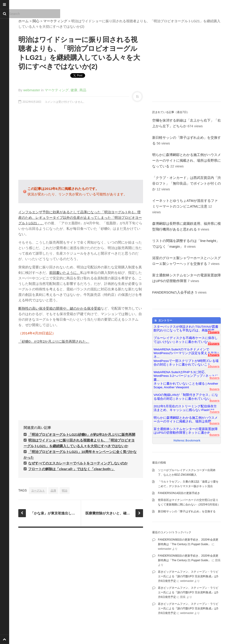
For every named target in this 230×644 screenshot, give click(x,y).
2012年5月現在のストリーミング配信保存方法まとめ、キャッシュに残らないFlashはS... (185, 408)
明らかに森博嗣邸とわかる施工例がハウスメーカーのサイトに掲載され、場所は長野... (186, 420)
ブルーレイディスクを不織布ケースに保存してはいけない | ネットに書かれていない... (186, 340)
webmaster (32, 90)
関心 (36, 21)
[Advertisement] (81, 144)
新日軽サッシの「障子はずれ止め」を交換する (187, 511)
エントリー (163, 321)
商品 (83, 90)
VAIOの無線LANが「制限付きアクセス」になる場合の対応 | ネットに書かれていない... (186, 397)
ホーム (23, 21)
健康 (74, 90)
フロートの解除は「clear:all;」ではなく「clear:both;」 (72, 469)
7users (214, 412)
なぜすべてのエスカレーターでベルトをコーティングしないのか (78, 463)
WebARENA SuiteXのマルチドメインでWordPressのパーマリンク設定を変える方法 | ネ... (186, 351)
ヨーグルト (38, 491)
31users (214, 344)
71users (214, 332)
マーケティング (55, 21)
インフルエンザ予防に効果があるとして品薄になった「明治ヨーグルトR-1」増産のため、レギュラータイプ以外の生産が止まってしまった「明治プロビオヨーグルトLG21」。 (80, 218)
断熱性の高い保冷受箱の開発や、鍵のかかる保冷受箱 (60, 308)
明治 (65, 491)
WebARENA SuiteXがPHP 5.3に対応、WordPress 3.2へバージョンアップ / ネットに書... (186, 374)
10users (214, 366)
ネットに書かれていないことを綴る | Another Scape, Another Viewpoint (186, 385)
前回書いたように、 (65, 273)
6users (214, 423)
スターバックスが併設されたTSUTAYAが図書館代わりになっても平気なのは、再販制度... (186, 329)
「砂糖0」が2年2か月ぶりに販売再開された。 (54, 341)
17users (214, 355)
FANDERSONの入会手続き (173, 292)
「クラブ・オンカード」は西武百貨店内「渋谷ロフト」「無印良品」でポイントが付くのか (187, 183)
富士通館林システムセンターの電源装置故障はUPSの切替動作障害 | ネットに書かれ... (186, 431)
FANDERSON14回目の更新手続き (179, 493)
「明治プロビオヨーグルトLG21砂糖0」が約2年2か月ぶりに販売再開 (82, 434)
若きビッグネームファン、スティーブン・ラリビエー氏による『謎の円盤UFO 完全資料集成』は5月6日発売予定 (188, 576)
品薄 (53, 491)
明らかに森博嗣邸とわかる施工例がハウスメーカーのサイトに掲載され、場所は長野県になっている (187, 160)
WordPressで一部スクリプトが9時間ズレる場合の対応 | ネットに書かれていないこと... (186, 363)
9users (214, 378)
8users (214, 401)
